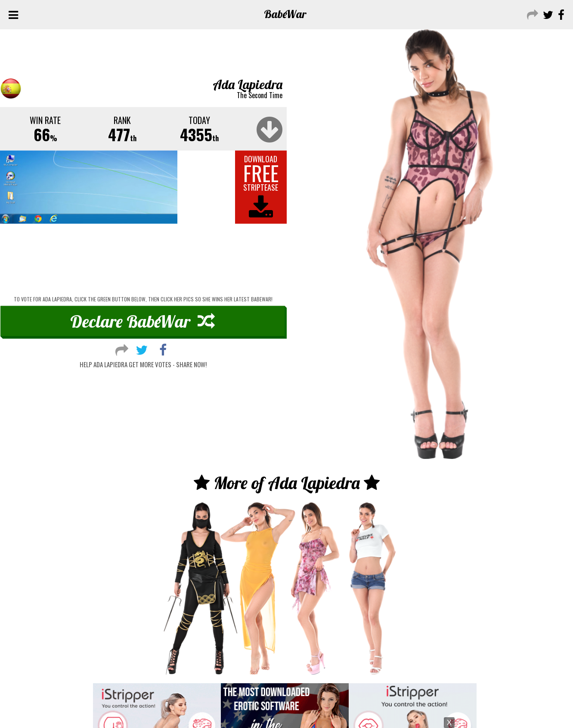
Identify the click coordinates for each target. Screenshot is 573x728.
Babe (285, 14)
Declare (142, 321)
